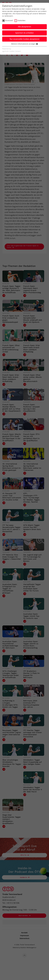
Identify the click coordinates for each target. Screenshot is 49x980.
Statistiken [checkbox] (22, 20)
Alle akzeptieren (24, 27)
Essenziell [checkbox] (9, 20)
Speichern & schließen (24, 33)
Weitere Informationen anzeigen (24, 44)
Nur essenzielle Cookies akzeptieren (25, 39)
